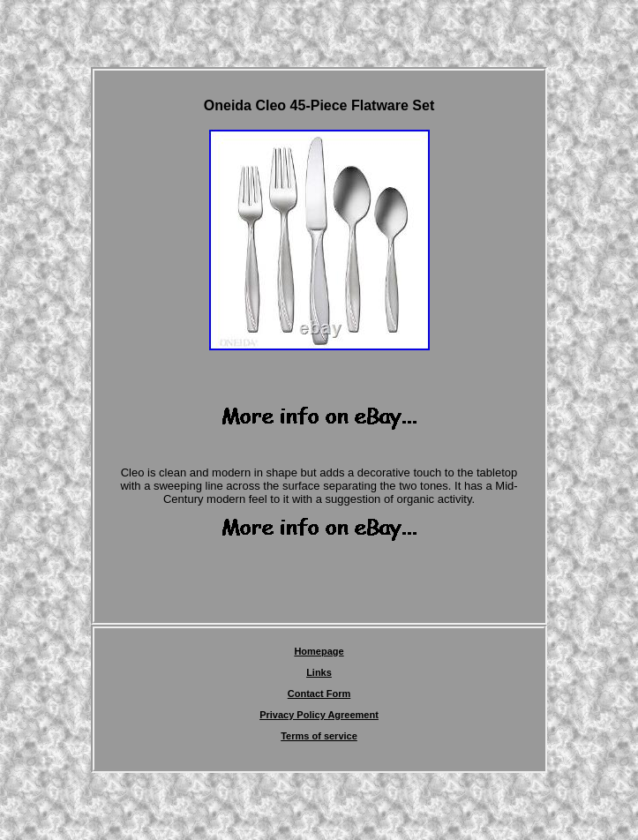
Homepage (319, 651)
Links (319, 672)
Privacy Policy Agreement (319, 715)
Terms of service (319, 736)
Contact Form (319, 694)
